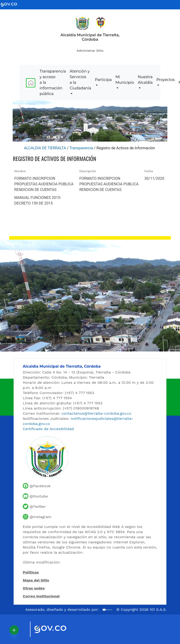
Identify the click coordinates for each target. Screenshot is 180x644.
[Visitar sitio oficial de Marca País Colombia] (21, 629)
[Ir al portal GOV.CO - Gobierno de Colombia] (12, 4)
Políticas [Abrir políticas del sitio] (31, 573)
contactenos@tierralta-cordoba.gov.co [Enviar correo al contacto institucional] (96, 413)
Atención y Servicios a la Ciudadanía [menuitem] (80, 80)
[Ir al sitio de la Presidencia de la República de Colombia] (101, 22)
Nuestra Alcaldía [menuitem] (145, 80)
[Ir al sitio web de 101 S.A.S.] (107, 610)
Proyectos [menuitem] (165, 80)
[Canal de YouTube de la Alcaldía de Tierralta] (35, 496)
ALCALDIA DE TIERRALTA (45, 148)
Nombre (20, 171)
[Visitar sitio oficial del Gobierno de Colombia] (56, 629)
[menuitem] (31, 83)
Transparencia (81, 148)
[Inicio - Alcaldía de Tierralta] (82, 22)
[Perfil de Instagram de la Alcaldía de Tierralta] (37, 517)
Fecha (149, 171)
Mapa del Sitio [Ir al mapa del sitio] (36, 580)
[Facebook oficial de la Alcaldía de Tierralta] (37, 486)
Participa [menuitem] (103, 80)
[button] (14, 630)
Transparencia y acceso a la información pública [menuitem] (53, 82)
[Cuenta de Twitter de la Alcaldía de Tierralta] (34, 506)
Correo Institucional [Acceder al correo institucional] (41, 596)
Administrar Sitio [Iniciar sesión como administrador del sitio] (90, 51)
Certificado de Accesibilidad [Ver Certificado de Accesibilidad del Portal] (48, 429)
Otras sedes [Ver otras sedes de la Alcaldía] (34, 588)
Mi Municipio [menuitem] (125, 80)
